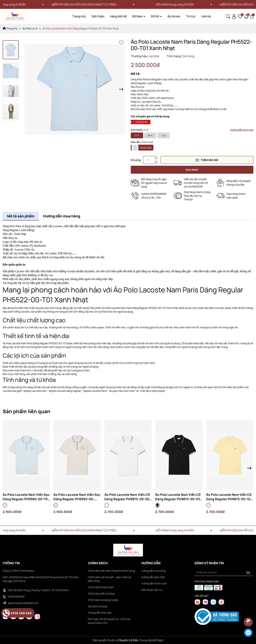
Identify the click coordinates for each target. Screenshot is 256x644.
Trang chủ (79, 16)
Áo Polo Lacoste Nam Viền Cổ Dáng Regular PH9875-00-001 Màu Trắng (128, 497)
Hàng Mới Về (118, 16)
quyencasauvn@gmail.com (23, 603)
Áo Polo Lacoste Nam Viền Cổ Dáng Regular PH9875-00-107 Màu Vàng (229, 497)
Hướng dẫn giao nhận (153, 577)
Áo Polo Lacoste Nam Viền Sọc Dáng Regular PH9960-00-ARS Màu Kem (77, 497)
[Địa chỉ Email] (224, 572)
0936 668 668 (16, 597)
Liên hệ (206, 16)
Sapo (160, 640)
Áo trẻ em (174, 16)
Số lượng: (136, 160)
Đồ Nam (138, 16)
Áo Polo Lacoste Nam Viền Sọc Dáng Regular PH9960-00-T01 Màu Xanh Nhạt (26, 497)
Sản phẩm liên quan (26, 411)
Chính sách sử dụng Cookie (103, 600)
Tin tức (191, 16)
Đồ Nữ (155, 16)
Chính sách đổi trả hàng (101, 594)
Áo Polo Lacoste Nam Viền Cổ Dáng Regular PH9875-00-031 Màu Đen (178, 497)
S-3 (137, 135)
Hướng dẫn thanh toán (154, 583)
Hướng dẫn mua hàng (153, 571)
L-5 (163, 135)
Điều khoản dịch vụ (152, 590)
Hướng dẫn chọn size (242, 130)
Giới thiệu (98, 16)
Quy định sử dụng (97, 606)
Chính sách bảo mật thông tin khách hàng (111, 571)
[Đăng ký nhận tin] (248, 572)
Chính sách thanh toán (101, 587)
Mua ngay (192, 170)
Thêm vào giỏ (207, 160)
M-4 (150, 135)
